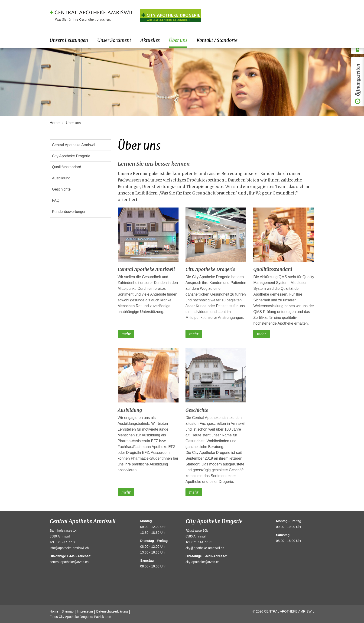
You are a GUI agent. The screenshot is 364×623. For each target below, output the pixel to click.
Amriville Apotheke (171, 16)
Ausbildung (61, 178)
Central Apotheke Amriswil (74, 145)
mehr (126, 334)
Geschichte (61, 189)
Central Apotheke (91, 16)
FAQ (56, 200)
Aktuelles (150, 40)
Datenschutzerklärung (112, 611)
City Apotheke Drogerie (71, 156)
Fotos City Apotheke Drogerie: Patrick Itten (80, 617)
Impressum (85, 611)
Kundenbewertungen (69, 212)
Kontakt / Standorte (217, 40)
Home (55, 123)
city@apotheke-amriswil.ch (205, 548)
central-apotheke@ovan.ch (69, 562)
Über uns (178, 40)
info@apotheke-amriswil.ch (69, 548)
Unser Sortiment (114, 40)
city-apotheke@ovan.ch (203, 562)
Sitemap (68, 611)
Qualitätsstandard (67, 167)
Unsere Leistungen (69, 40)
